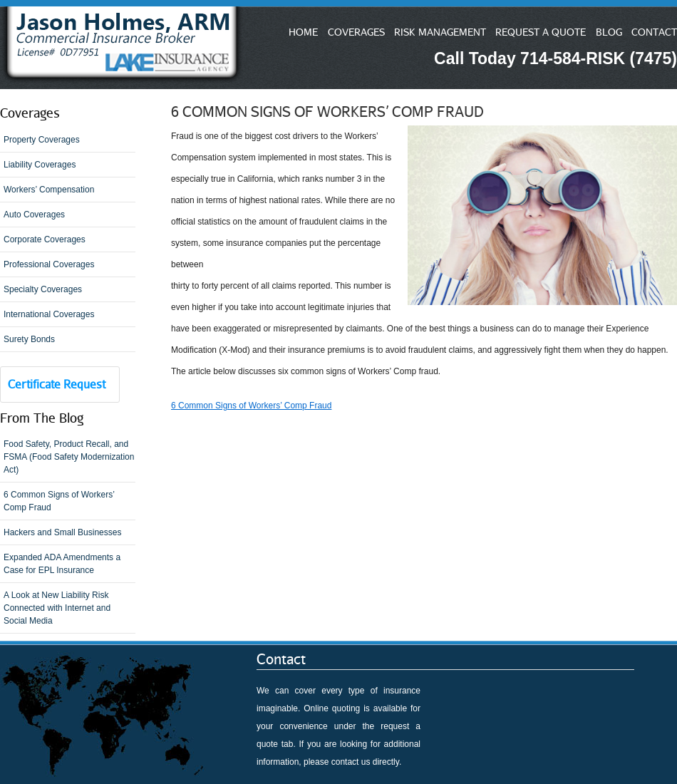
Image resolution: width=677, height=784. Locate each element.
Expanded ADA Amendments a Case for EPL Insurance (62, 564)
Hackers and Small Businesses (62, 532)
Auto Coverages (34, 215)
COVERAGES (356, 32)
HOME (303, 32)
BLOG (609, 32)
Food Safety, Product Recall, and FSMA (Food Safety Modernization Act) (69, 457)
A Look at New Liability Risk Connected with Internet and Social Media (57, 608)
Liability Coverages (40, 165)
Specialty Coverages (43, 289)
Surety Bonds (29, 339)
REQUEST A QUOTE (541, 32)
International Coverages (49, 314)
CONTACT (654, 32)
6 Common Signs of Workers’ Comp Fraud (59, 501)
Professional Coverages (49, 264)
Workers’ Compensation (49, 190)
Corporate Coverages (45, 239)
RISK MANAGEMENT (440, 32)
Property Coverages (42, 140)
